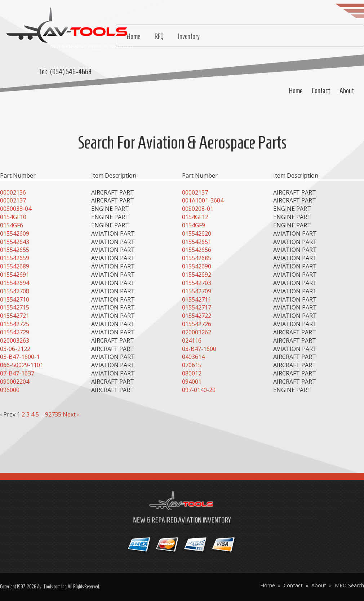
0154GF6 (12, 225)
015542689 (15, 266)
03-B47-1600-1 (20, 357)
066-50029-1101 (22, 365)
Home (296, 91)
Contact (321, 91)
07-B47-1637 (17, 373)
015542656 (197, 250)
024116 (192, 340)
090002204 (15, 382)
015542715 (15, 307)
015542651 (197, 242)
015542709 (197, 291)
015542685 (197, 258)
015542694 (15, 283)
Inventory (189, 36)
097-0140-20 (199, 390)
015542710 (15, 299)
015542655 (15, 250)
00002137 (195, 192)
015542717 (197, 307)
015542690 (197, 266)
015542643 (15, 242)
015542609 (15, 233)
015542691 (15, 275)
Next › (71, 414)
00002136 (13, 192)
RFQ (159, 36)
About (347, 91)
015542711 (197, 299)
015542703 (197, 283)
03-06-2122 (15, 349)
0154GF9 (194, 225)
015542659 (15, 258)
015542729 (15, 332)
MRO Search (349, 585)
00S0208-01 (198, 209)
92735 (53, 414)
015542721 (15, 316)
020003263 (15, 340)
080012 (192, 373)
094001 (192, 382)
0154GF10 (13, 217)
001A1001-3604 (203, 200)
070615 (192, 365)
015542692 (197, 275)
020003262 (197, 332)
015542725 (15, 324)
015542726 (197, 324)
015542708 (15, 291)
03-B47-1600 (199, 349)
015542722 (197, 316)
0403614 (193, 357)
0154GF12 (195, 217)
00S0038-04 (16, 209)
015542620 (197, 233)
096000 (10, 390)
